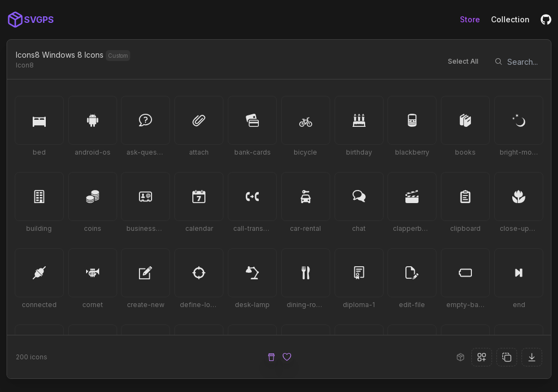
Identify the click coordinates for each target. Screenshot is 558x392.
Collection (510, 19)
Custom (118, 56)
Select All (463, 61)
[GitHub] (546, 20)
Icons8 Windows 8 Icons (60, 55)
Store (470, 19)
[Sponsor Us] (287, 357)
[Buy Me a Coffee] (271, 357)
